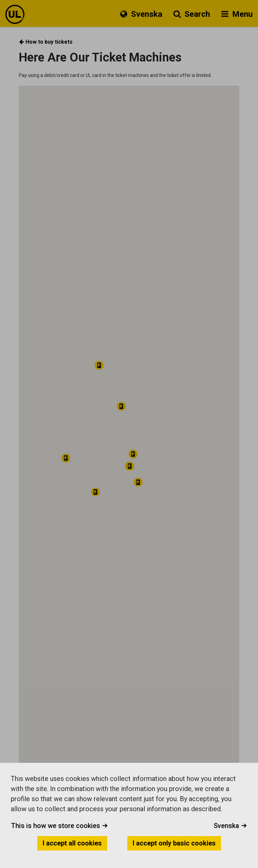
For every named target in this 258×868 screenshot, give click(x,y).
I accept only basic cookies (174, 843)
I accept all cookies (72, 843)
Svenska (230, 826)
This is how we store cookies (59, 826)
